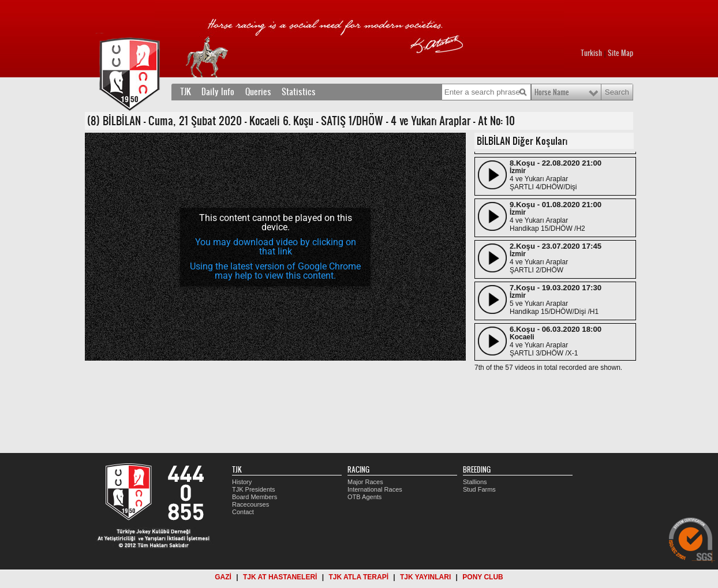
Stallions (475, 482)
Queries (258, 92)
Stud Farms (479, 489)
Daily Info (218, 92)
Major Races (365, 482)
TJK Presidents (254, 489)
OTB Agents (364, 497)
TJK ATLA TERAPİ (358, 577)
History (242, 482)
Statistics (299, 92)
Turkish (591, 53)
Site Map (620, 53)
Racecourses (250, 504)
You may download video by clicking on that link (276, 247)
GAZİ (223, 577)
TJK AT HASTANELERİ (280, 577)
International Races (375, 489)
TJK (186, 92)
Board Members (255, 497)
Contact (243, 512)
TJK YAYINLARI (425, 577)
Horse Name (552, 92)
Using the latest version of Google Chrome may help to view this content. (275, 271)
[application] (275, 247)
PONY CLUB (483, 577)
